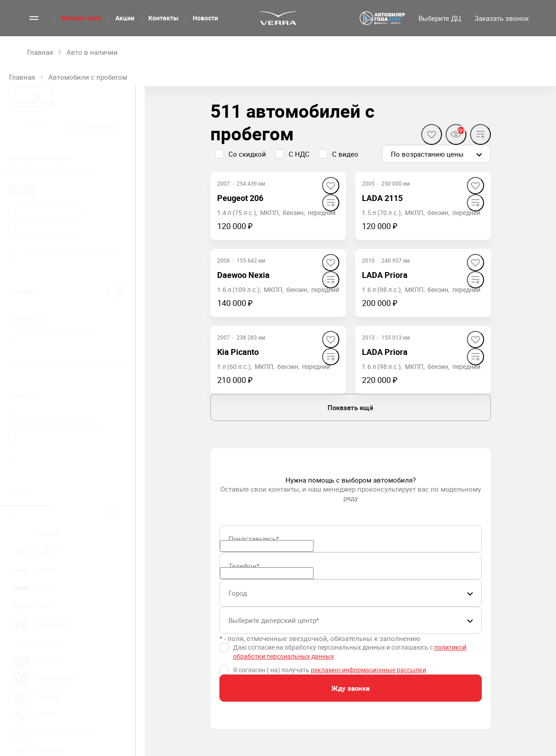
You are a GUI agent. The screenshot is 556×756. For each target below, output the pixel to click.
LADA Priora (385, 275)
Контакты (164, 18)
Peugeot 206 (240, 198)
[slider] (13, 256)
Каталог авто (81, 18)
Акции (125, 18)
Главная (22, 77)
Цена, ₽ (22, 191)
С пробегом (96, 125)
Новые (38, 125)
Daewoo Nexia (243, 275)
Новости (205, 18)
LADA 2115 (382, 198)
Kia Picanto (238, 352)
